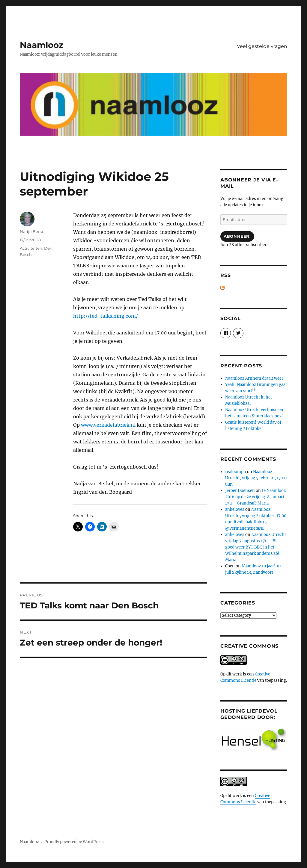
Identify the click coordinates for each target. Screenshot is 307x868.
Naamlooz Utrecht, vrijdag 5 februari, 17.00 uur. (256, 478)
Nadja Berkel (33, 231)
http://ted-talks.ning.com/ (106, 316)
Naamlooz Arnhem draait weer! (255, 378)
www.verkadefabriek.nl (108, 425)
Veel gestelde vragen (262, 46)
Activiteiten (31, 248)
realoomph (236, 472)
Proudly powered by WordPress (74, 842)
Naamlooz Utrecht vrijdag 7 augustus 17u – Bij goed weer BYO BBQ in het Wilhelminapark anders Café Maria (256, 547)
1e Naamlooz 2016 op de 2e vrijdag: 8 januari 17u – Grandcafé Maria (255, 497)
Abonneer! (237, 236)
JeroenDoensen (240, 491)
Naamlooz (42, 45)
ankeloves (235, 509)
